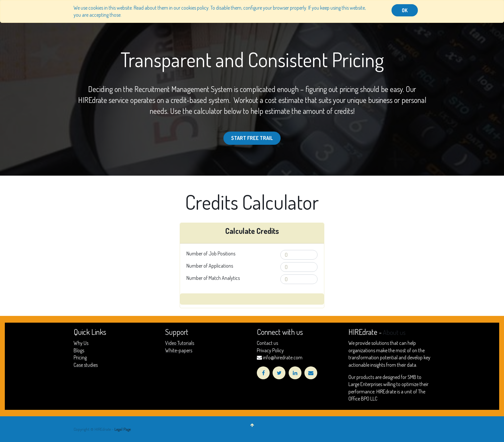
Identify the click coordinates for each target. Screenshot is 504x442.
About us (394, 332)
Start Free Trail (252, 138)
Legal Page (123, 429)
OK (405, 10)
